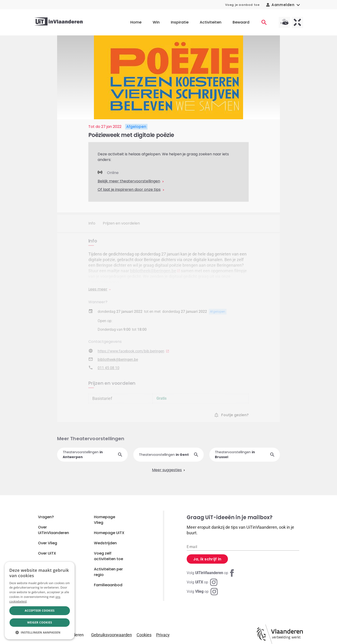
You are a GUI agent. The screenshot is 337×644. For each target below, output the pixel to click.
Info (92, 223)
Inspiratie (180, 22)
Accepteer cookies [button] (40, 611)
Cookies (144, 635)
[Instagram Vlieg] (202, 592)
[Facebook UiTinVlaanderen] (211, 573)
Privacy (163, 635)
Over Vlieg (48, 543)
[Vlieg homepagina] (284, 22)
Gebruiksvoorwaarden (112, 635)
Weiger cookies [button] (40, 622)
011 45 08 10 (108, 368)
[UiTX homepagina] (297, 22)
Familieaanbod (108, 585)
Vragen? (46, 517)
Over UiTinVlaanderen (53, 530)
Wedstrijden (105, 543)
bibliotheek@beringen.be (153, 271)
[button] (40, 632)
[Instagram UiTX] (202, 582)
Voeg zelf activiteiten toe (108, 556)
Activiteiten (211, 22)
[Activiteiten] (264, 22)
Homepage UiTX (109, 533)
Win (156, 22)
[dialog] (40, 601)
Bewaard (241, 22)
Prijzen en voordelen (121, 223)
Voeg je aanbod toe (242, 5)
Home (136, 22)
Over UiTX (47, 553)
